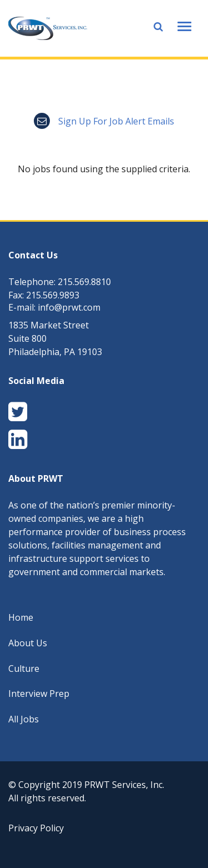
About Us (28, 643)
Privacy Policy (36, 828)
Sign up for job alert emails (104, 121)
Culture (24, 669)
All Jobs (24, 719)
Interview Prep (39, 694)
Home (21, 617)
